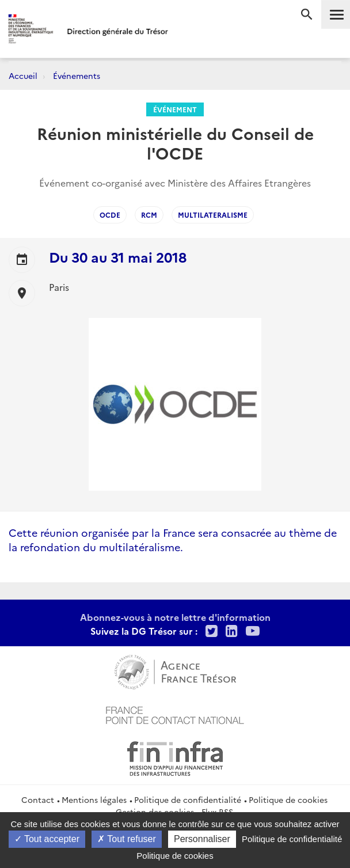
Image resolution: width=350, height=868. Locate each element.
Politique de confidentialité (188, 799)
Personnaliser (202, 839)
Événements (77, 75)
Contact (38, 799)
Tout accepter (47, 839)
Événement (175, 109)
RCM (149, 215)
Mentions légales (94, 799)
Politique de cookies (288, 799)
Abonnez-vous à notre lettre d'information (175, 617)
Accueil (23, 75)
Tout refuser (127, 839)
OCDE (110, 215)
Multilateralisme (213, 215)
